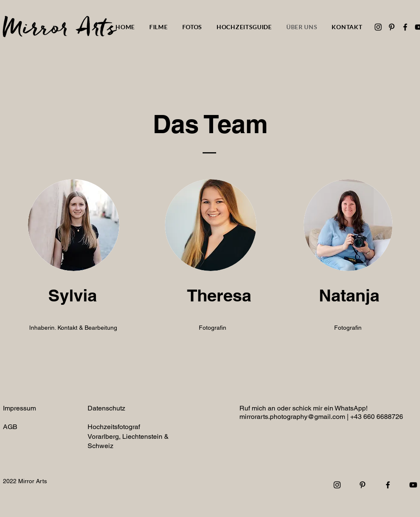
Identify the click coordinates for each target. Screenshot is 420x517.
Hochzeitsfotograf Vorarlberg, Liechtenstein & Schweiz (128, 436)
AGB (10, 427)
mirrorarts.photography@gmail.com (292, 417)
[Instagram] (378, 27)
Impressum (19, 408)
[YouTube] (413, 485)
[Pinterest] (392, 27)
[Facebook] (405, 27)
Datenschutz (106, 408)
